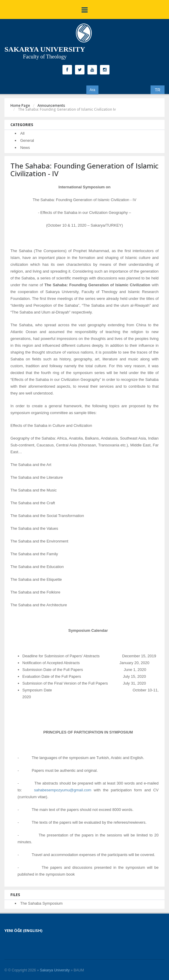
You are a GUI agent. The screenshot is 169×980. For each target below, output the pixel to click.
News (25, 148)
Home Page (20, 105)
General (27, 140)
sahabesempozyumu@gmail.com (62, 790)
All (22, 133)
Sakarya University (55, 970)
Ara (92, 90)
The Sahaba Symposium (41, 903)
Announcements (51, 105)
